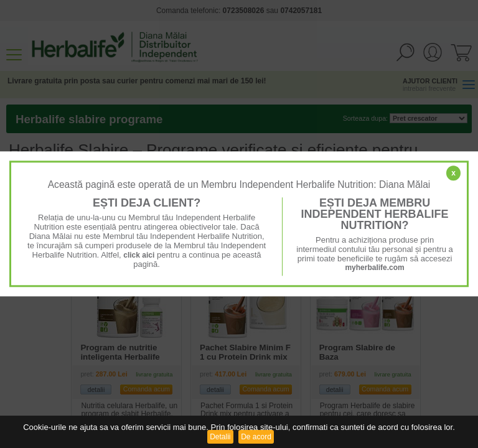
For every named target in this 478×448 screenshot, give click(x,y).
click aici (139, 255)
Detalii (220, 437)
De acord (256, 437)
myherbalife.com (374, 268)
